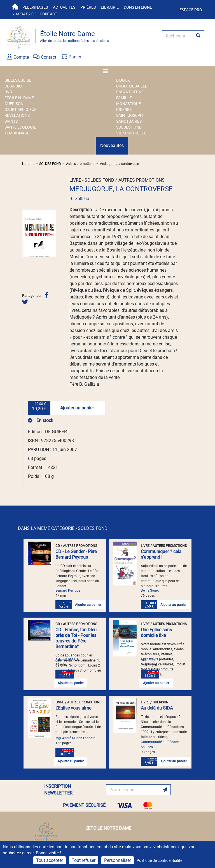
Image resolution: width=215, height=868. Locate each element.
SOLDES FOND (129, 127)
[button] (25, 233)
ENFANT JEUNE (130, 92)
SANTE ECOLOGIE (20, 127)
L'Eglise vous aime (73, 708)
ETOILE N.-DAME (19, 98)
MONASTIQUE (128, 104)
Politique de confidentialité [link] (159, 860)
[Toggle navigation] (107, 71)
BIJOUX (123, 80)
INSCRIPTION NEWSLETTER (58, 790)
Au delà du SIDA (157, 708)
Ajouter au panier (77, 408)
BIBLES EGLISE (18, 80)
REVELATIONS (17, 115)
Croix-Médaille (132, 86)
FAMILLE (124, 98)
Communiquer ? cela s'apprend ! (161, 554)
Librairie (110, 7)
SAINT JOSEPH (129, 115)
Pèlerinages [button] (35, 7)
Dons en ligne (138, 7)
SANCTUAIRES (129, 121)
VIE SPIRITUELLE (131, 133)
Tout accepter (50, 860)
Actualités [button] (64, 7)
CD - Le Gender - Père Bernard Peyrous (76, 554)
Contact (48, 14)
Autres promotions (80, 164)
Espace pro (191, 10)
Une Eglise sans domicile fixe (156, 633)
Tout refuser (84, 860)
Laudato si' (24, 14)
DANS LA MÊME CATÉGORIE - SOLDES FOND (63, 528)
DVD (8, 92)
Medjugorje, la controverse (119, 164)
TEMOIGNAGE (17, 133)
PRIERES (124, 110)
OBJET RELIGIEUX (21, 110)
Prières (88, 7)
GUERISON (14, 104)
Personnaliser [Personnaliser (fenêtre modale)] (118, 860)
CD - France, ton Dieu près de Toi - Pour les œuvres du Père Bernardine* (76, 638)
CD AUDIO (13, 86)
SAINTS (11, 121)
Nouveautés (112, 145)
